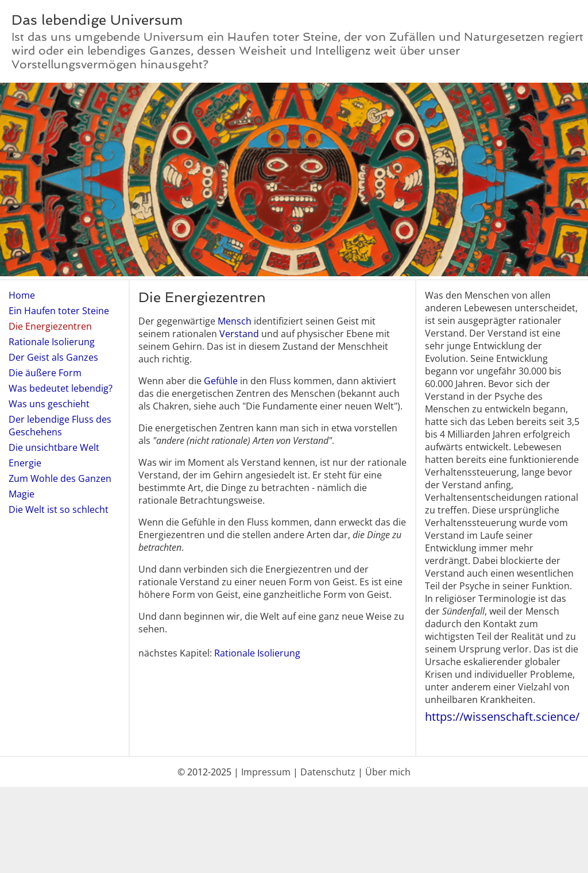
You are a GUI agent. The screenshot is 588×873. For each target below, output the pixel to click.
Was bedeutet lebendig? (61, 388)
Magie (22, 494)
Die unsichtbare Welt (54, 447)
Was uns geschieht (49, 404)
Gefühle (221, 381)
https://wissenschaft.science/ (502, 716)
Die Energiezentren (50, 326)
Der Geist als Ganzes (53, 357)
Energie (25, 463)
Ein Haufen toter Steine (59, 311)
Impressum (266, 772)
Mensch (235, 321)
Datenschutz (328, 772)
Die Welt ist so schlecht (59, 509)
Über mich (388, 772)
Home (22, 295)
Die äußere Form (45, 373)
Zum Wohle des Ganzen (60, 478)
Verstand (239, 334)
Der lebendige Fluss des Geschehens (60, 426)
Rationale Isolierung (52, 342)
